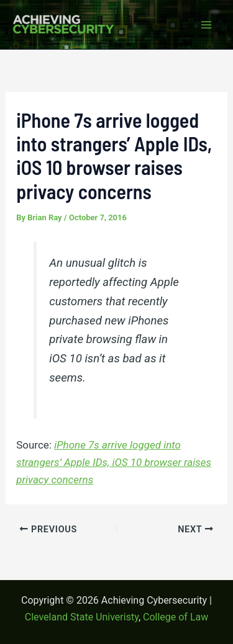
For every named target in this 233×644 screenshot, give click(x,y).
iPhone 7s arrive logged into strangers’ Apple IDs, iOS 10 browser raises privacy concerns (114, 462)
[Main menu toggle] (207, 25)
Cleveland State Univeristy (82, 617)
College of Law (176, 617)
